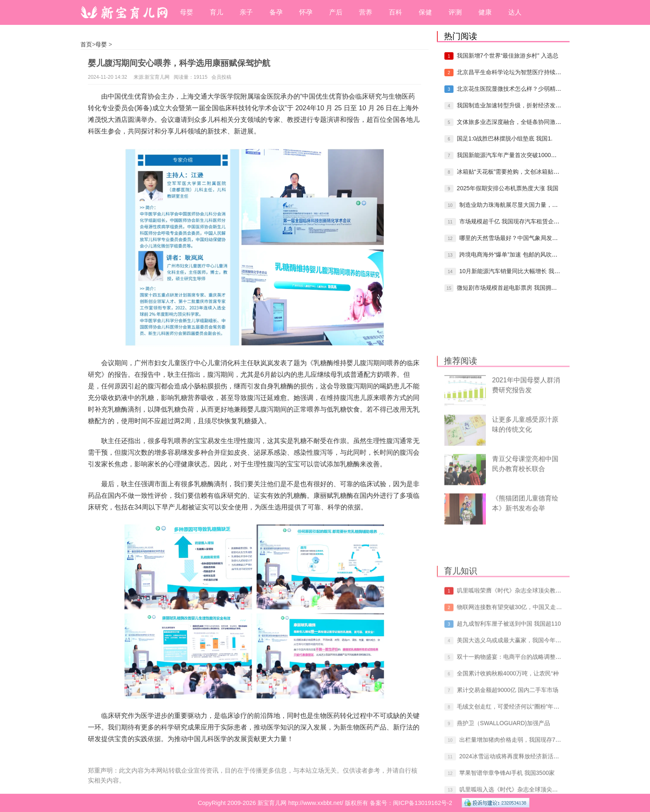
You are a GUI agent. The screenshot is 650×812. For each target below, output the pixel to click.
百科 (395, 12)
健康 (485, 12)
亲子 (246, 12)
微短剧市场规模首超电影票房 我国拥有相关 (513, 288)
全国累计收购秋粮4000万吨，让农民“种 (508, 759)
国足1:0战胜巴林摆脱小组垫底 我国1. (505, 138)
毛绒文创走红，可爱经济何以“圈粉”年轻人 (511, 792)
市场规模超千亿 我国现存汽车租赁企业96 (513, 221)
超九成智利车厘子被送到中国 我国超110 (509, 709)
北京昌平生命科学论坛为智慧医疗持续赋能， (515, 72)
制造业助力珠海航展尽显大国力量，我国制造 (517, 205)
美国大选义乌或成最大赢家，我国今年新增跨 (515, 726)
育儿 (216, 12)
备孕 (276, 12)
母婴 (187, 12)
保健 (425, 12)
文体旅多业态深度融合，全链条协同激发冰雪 (515, 122)
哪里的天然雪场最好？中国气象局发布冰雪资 (517, 238)
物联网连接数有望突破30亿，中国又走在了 (512, 693)
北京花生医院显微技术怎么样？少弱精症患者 (515, 89)
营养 (366, 12)
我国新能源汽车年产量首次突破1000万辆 (510, 155)
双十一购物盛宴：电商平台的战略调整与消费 (515, 742)
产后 (336, 12)
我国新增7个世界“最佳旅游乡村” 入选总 (508, 56)
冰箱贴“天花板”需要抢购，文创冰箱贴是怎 (511, 172)
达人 (515, 12)
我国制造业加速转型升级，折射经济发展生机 (515, 105)
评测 (455, 12)
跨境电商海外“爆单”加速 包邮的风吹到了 (511, 255)
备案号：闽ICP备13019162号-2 (411, 803)
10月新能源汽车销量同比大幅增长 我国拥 (513, 271)
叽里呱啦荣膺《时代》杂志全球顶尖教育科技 (515, 676)
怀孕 (306, 12)
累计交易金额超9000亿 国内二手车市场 (508, 776)
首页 (86, 44)
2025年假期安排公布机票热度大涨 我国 (508, 188)
